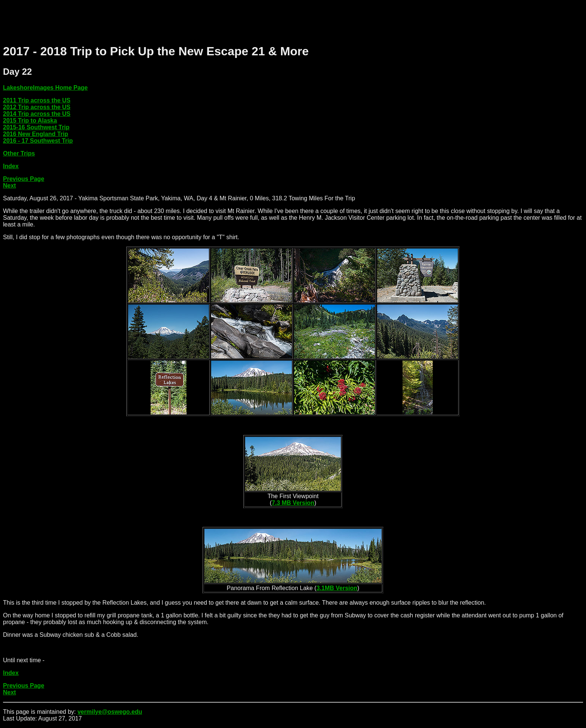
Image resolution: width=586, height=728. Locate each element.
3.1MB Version (337, 588)
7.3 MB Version (293, 503)
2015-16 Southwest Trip (36, 127)
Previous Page (24, 179)
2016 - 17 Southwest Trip (38, 141)
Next (10, 186)
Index (11, 166)
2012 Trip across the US (37, 107)
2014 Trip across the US (37, 114)
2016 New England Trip (36, 134)
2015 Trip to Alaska (30, 121)
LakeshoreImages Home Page (45, 88)
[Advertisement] (139, 20)
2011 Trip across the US (37, 100)
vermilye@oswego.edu (110, 712)
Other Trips (19, 153)
